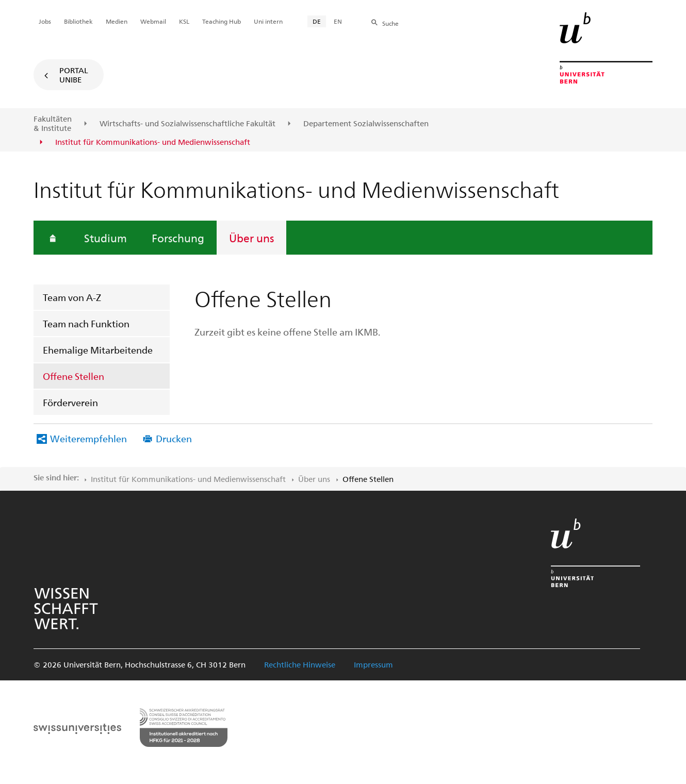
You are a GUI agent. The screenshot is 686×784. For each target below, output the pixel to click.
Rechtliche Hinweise (300, 664)
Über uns (251, 238)
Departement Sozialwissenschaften (366, 124)
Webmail (153, 21)
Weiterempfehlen (88, 438)
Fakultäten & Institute (53, 123)
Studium (105, 238)
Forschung (178, 238)
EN (338, 21)
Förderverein (70, 402)
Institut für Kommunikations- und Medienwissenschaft (188, 479)
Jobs (45, 21)
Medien (117, 21)
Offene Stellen (73, 376)
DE (317, 21)
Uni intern (268, 21)
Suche (390, 23)
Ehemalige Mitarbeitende (98, 350)
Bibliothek (78, 21)
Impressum (373, 664)
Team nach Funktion (86, 323)
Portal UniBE (74, 75)
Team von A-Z (72, 297)
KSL (184, 21)
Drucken (174, 438)
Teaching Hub (222, 21)
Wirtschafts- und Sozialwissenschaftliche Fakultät (187, 124)
